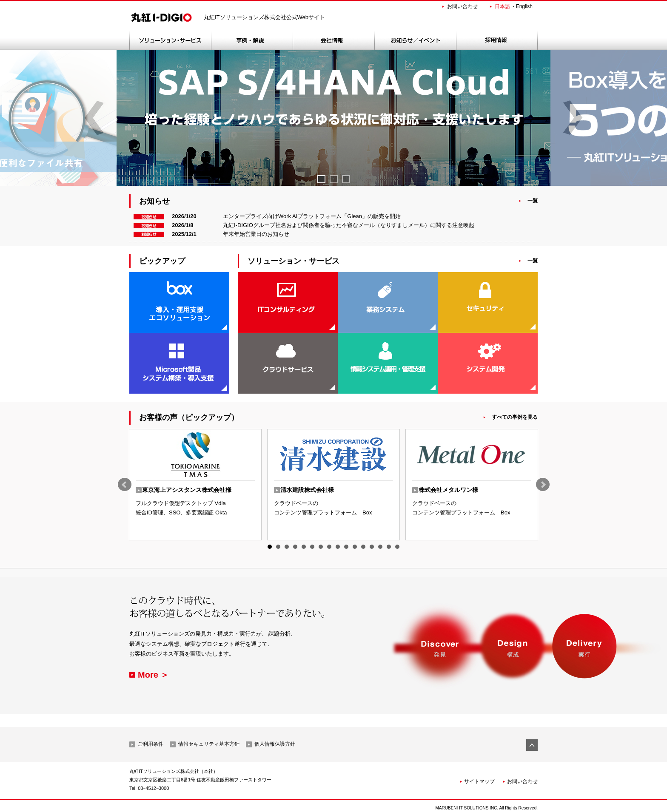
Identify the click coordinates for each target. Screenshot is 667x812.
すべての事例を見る (515, 417)
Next (543, 485)
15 (389, 547)
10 (346, 547)
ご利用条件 (151, 744)
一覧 (533, 201)
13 (372, 547)
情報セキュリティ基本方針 (209, 744)
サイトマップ (479, 781)
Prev (125, 485)
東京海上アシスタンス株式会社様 (187, 490)
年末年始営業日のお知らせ (256, 234)
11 (355, 547)
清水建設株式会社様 (307, 490)
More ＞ (153, 675)
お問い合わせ (462, 6)
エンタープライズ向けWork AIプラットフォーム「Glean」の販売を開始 (312, 216)
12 (363, 547)
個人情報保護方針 (275, 744)
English (524, 6)
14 (380, 547)
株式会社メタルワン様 (448, 490)
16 (397, 547)
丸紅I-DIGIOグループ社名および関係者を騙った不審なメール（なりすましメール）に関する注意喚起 (349, 225)
